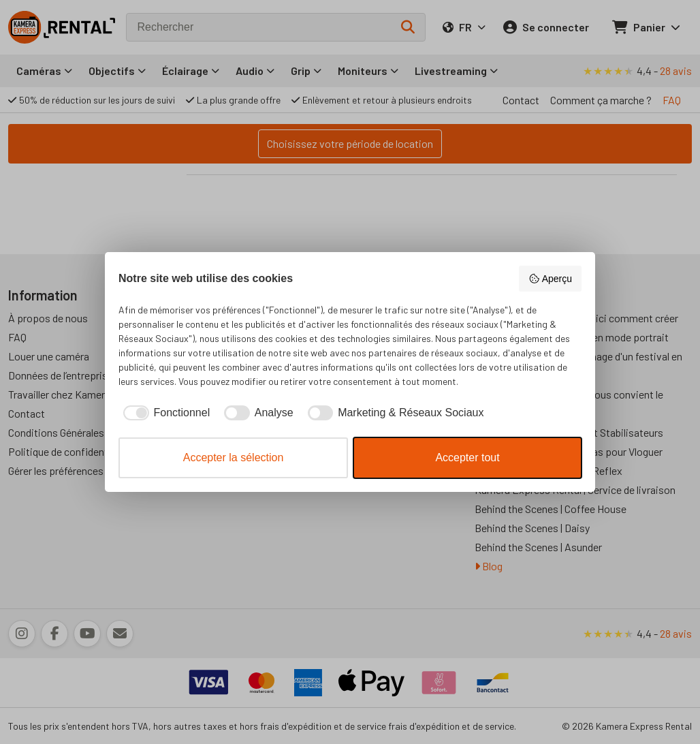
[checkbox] (164, 413)
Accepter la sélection (234, 458)
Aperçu (550, 279)
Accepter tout (467, 458)
